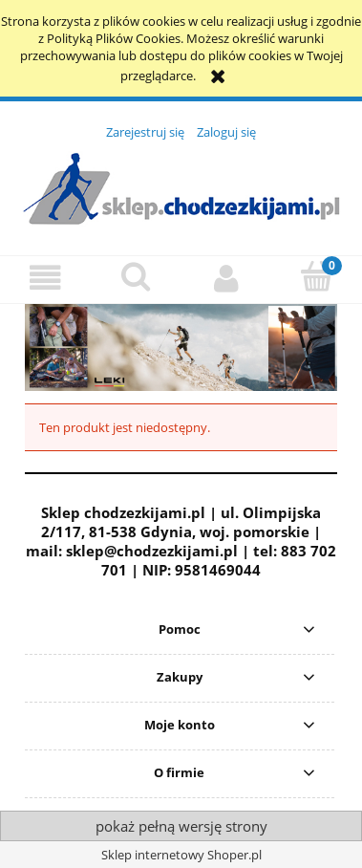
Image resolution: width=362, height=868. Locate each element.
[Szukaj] (136, 277)
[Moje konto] (227, 279)
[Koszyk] (317, 277)
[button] (45, 279)
